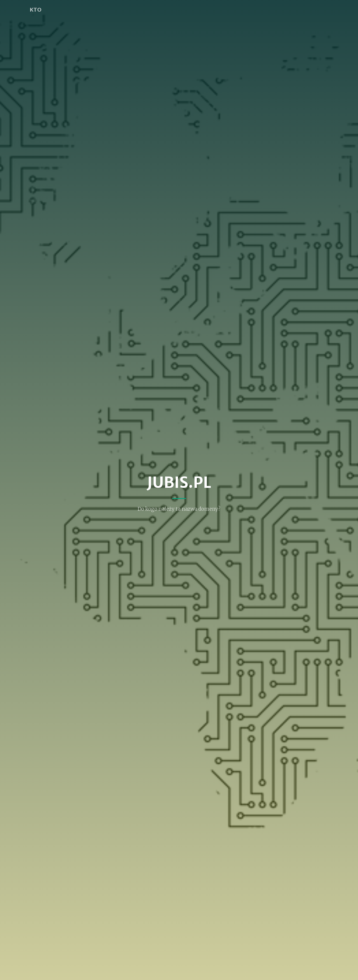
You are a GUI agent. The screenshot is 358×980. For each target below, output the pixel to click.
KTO (36, 10)
